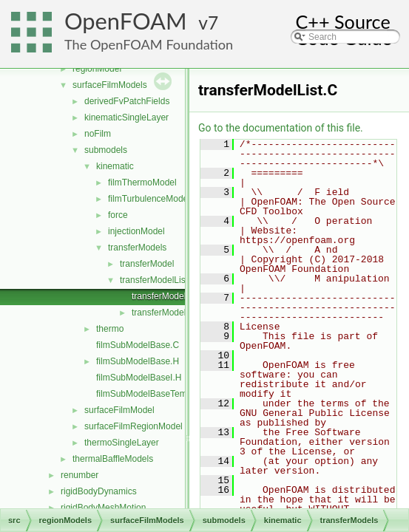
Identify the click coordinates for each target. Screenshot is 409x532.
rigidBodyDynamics (99, 491)
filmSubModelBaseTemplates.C (158, 394)
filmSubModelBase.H (138, 361)
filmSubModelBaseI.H (139, 378)
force (118, 215)
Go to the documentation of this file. (281, 128)
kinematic (115, 166)
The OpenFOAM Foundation (149, 44)
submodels (106, 150)
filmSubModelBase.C (138, 345)
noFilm (98, 134)
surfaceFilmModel (119, 410)
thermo (110, 329)
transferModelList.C (170, 296)
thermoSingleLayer (122, 443)
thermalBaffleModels (113, 459)
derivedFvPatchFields (127, 101)
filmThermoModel (142, 183)
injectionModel (136, 231)
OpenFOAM (126, 21)
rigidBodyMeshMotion (103, 508)
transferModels (137, 248)
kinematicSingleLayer (126, 117)
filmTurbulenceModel (149, 199)
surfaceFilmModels (110, 85)
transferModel (147, 264)
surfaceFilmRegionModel (133, 426)
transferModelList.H (170, 313)
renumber (80, 475)
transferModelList (154, 280)
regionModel (97, 69)
